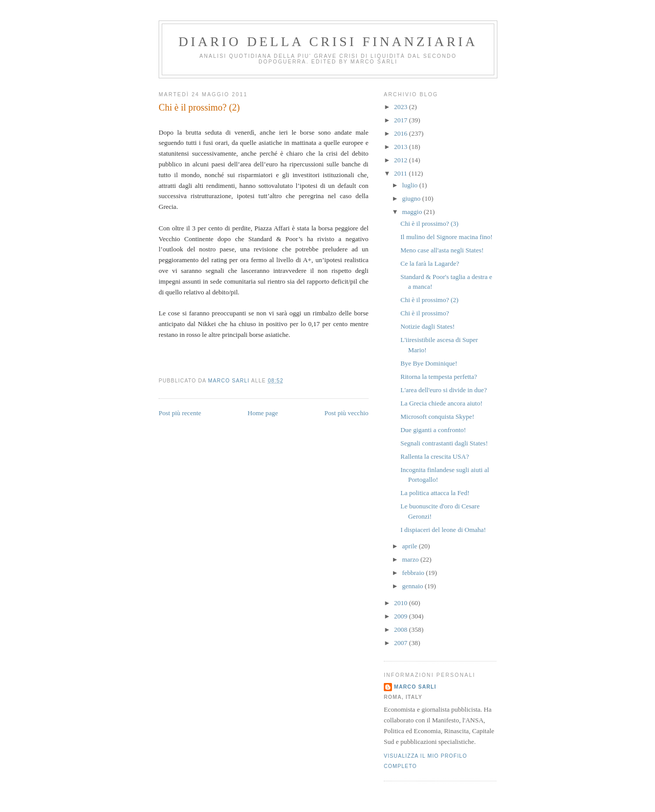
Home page (263, 413)
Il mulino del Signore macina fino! (446, 237)
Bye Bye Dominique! (429, 363)
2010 (401, 603)
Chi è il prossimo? (424, 313)
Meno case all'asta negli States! (442, 250)
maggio (413, 212)
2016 (401, 133)
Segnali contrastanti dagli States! (444, 443)
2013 (401, 147)
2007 (401, 643)
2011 (401, 173)
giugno (412, 198)
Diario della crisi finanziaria (328, 42)
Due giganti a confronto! (433, 430)
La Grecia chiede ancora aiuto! (441, 403)
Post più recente (180, 413)
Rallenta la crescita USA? (434, 456)
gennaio (413, 586)
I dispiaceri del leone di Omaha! (443, 530)
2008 (401, 629)
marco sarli (415, 687)
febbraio (414, 573)
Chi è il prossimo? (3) (429, 223)
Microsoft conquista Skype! (437, 416)
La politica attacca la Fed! (435, 493)
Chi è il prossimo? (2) (429, 300)
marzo (411, 559)
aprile (411, 546)
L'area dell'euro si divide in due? (443, 390)
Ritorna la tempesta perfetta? (439, 377)
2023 (401, 107)
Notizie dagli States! (427, 326)
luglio (411, 185)
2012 (401, 160)
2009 (401, 616)
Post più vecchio (346, 413)
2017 (401, 120)
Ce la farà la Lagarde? (430, 263)
